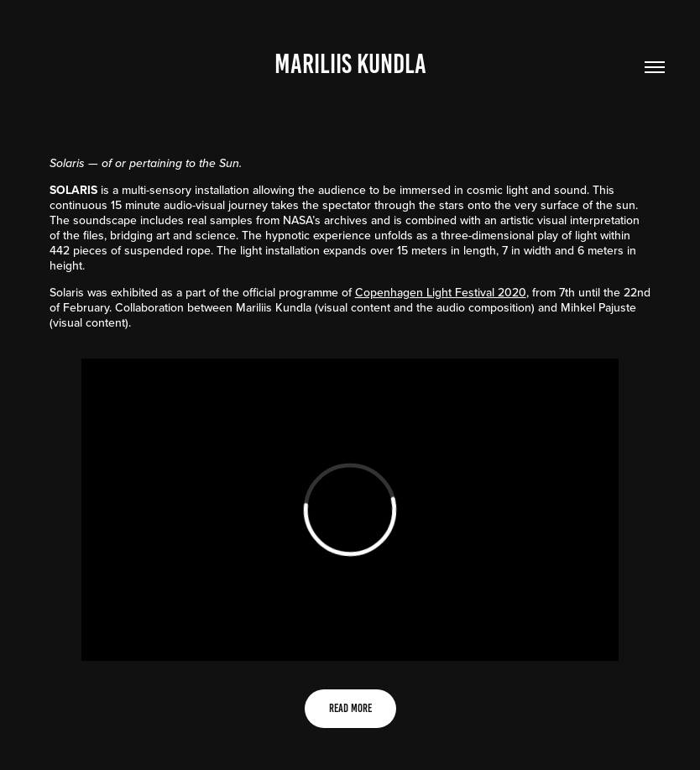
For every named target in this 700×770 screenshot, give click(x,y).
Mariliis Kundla (350, 64)
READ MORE (350, 708)
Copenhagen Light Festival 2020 (441, 292)
